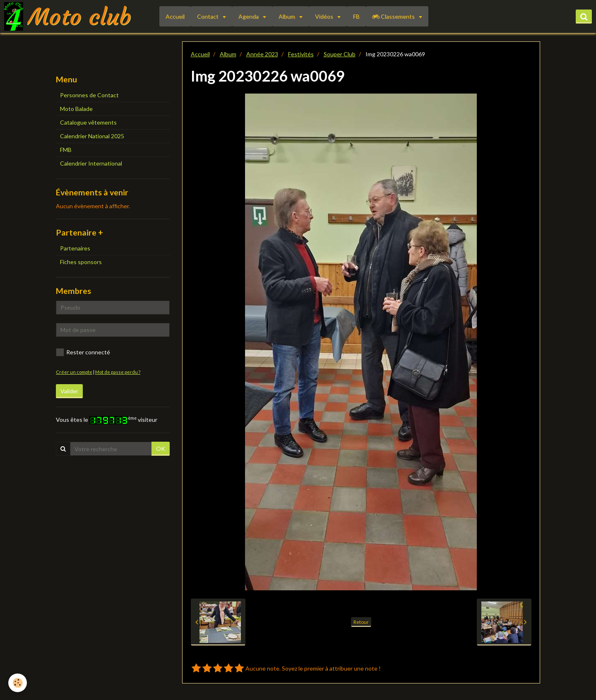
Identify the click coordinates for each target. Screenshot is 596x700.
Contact (208, 16)
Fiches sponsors (81, 262)
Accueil (175, 16)
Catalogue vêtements (88, 122)
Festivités (301, 54)
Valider (69, 391)
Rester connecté (83, 352)
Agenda (249, 16)
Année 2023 (262, 54)
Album (287, 16)
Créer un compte (74, 372)
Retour (361, 622)
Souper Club (340, 54)
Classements (394, 16)
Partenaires (75, 248)
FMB (66, 150)
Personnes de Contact (89, 95)
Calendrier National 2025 (92, 136)
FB (356, 16)
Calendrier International (91, 163)
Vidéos (325, 16)
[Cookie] (18, 683)
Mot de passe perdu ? (118, 372)
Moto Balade (76, 109)
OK (161, 449)
